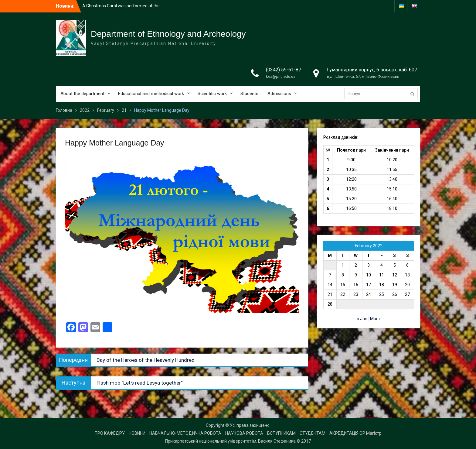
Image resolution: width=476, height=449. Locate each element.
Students (249, 94)
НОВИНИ (137, 433)
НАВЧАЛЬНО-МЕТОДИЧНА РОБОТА (185, 433)
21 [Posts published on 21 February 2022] (330, 294)
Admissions (279, 94)
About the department (82, 94)
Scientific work (212, 94)
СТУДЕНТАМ (313, 433)
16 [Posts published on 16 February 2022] (356, 285)
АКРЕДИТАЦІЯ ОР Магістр (355, 433)
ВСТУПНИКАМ (281, 433)
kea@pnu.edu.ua (281, 76)
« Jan (362, 319)
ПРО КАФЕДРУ (110, 433)
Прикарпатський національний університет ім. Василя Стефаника (230, 441)
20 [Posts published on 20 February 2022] (407, 285)
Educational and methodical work (151, 94)
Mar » (375, 319)
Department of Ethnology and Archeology (168, 34)
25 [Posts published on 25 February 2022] (382, 294)
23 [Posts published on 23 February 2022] (356, 294)
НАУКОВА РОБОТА (244, 433)
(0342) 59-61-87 (284, 70)
